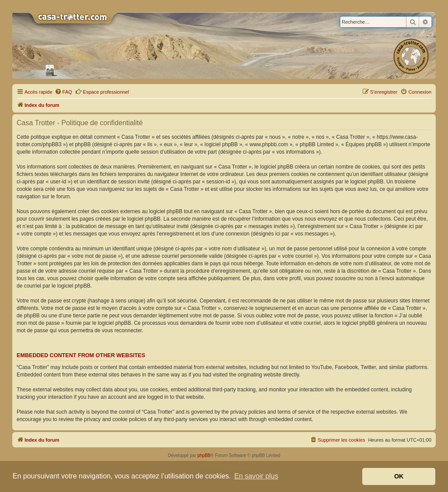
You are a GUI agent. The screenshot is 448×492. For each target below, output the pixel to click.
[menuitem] (63, 92)
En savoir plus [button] (256, 476)
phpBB (204, 455)
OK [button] (399, 476)
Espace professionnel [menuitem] (102, 91)
